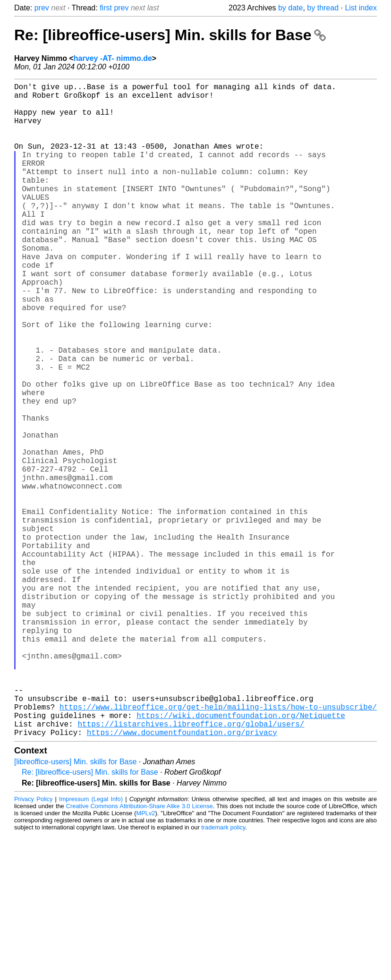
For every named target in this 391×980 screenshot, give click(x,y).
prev (42, 8)
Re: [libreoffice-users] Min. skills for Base (170, 35)
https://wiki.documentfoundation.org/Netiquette (241, 857)
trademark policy (223, 973)
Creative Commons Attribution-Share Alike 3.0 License (140, 951)
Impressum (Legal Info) (91, 944)
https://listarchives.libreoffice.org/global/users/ (191, 867)
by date (290, 8)
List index (361, 8)
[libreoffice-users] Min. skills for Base (75, 907)
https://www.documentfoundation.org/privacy (182, 878)
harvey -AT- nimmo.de (113, 58)
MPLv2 (146, 959)
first (106, 8)
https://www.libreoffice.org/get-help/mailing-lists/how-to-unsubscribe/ (218, 846)
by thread (323, 8)
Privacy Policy (33, 944)
